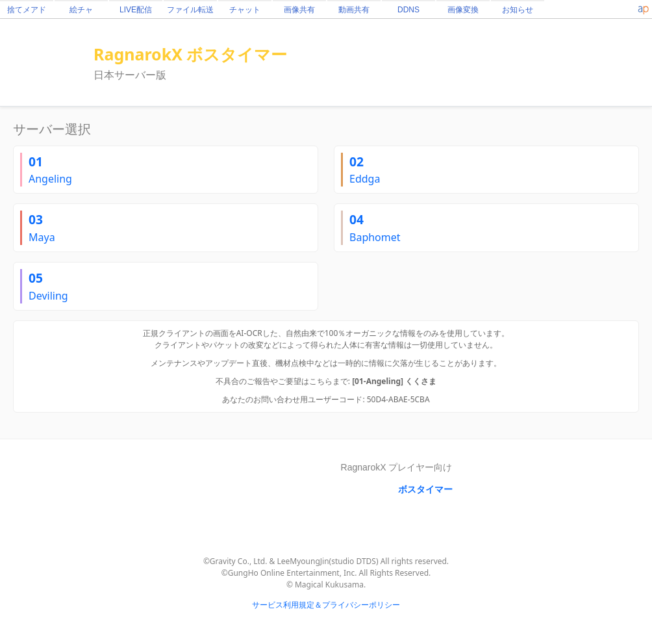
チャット (245, 10)
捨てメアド (27, 10)
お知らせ (518, 10)
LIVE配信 (136, 10)
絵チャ (81, 10)
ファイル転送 (190, 10)
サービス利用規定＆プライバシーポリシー (326, 605)
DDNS (408, 10)
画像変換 (463, 10)
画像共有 (299, 10)
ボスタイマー (425, 489)
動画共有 (354, 10)
